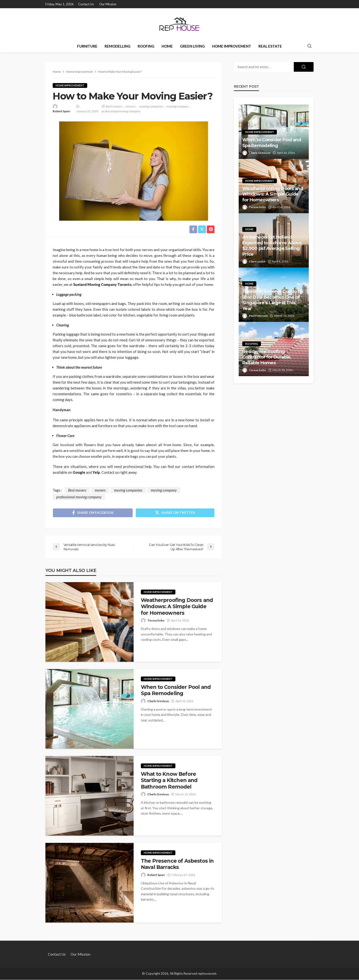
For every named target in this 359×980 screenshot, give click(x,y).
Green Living (192, 46)
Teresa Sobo (156, 621)
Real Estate (270, 46)
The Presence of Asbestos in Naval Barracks (177, 864)
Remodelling (118, 46)
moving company (177, 106)
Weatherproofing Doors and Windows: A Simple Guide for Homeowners (177, 607)
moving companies (151, 106)
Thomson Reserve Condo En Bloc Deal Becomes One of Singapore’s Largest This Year (273, 300)
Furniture (87, 46)
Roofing (146, 46)
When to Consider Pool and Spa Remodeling (176, 690)
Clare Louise (257, 261)
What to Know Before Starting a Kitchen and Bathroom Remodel (169, 781)
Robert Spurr (61, 111)
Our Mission (108, 4)
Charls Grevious (158, 701)
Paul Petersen (258, 316)
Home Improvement (232, 46)
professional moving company (121, 111)
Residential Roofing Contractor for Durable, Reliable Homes (267, 357)
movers (131, 106)
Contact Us (86, 4)
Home (167, 46)
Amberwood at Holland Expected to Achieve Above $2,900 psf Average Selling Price (272, 246)
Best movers (114, 106)
